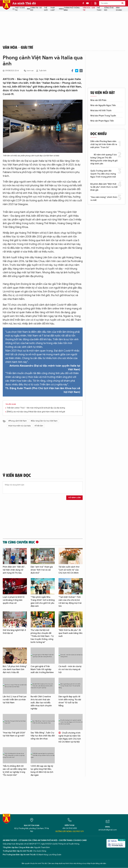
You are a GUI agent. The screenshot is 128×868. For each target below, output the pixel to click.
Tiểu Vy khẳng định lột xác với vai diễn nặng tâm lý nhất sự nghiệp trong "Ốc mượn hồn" (15, 771)
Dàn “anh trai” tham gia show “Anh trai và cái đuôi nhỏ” (42, 570)
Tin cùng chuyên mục (19, 542)
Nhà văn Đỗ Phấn (98, 100)
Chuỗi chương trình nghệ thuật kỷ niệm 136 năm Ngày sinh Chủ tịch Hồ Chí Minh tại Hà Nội (70, 737)
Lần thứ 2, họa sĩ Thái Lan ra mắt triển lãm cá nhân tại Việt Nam (15, 700)
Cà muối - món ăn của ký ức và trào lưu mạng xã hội (70, 669)
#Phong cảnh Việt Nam (18, 421)
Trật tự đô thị (20, 9)
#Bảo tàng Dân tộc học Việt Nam (44, 421)
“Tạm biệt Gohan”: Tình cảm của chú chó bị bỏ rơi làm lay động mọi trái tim (70, 602)
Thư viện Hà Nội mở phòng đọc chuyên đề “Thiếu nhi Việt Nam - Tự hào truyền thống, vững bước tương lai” (42, 636)
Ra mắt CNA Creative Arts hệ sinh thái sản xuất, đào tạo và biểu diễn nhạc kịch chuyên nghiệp (41, 703)
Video (61, 9)
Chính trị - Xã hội (36, 9)
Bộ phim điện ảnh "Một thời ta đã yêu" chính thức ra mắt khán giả (104, 187)
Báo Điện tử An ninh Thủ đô (6, 5)
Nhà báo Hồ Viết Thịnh (101, 111)
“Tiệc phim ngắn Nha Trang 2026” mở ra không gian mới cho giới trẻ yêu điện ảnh (43, 602)
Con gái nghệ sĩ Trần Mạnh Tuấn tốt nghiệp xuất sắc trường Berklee (42, 669)
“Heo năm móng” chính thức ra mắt (104, 199)
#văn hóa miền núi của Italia (19, 426)
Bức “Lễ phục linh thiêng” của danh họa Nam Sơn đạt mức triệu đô (15, 669)
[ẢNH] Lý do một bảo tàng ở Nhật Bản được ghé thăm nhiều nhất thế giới (36, 412)
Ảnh (29, 9)
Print (81, 71)
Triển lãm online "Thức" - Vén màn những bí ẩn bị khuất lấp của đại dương (36, 408)
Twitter (77, 71)
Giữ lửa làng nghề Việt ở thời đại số (14, 632)
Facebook (72, 71)
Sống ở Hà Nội (109, 9)
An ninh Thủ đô (24, 3)
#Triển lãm (39, 426)
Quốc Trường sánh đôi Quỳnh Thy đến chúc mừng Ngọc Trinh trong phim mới (103, 174)
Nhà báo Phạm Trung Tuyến (103, 116)
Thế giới (46, 9)
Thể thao (99, 9)
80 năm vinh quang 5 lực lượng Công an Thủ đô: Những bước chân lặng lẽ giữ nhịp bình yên (104, 159)
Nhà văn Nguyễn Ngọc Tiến (103, 105)
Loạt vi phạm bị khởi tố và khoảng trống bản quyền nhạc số (14, 600)
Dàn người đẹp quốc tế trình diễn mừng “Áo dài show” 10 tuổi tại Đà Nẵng (70, 701)
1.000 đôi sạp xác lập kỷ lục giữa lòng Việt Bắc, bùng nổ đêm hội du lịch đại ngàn (42, 771)
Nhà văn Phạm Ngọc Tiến (102, 121)
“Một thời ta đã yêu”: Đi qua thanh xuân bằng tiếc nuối (70, 633)
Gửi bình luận (74, 498)
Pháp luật (53, 9)
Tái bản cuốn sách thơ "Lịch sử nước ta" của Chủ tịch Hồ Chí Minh (69, 570)
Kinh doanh (119, 9)
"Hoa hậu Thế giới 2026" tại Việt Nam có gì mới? (14, 734)
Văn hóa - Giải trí (89, 9)
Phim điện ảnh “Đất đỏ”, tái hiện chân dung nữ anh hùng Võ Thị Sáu (14, 570)
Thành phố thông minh (72, 9)
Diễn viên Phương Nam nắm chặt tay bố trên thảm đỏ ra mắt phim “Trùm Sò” (104, 144)
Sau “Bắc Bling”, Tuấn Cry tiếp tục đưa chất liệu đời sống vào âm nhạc (43, 736)
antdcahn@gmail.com (108, 830)
